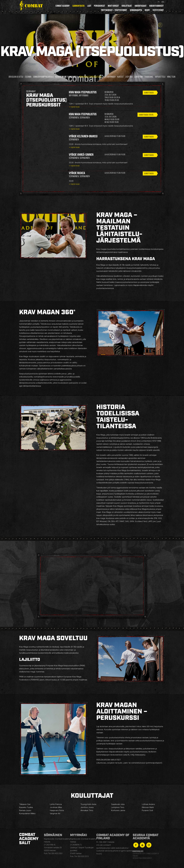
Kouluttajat (127, 6)
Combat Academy (63, 6)
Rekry (147, 10)
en (163, 2)
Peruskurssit (99, 6)
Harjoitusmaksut (156, 6)
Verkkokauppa (136, 10)
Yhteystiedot (158, 10)
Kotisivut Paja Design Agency (142, 858)
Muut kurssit (113, 6)
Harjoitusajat (141, 6)
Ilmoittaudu (149, 93)
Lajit (89, 6)
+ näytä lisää (74, 107)
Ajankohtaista (78, 6)
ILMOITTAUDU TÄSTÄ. (146, 115)
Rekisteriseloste (138, 851)
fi (159, 2)
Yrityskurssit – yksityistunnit (114, 10)
